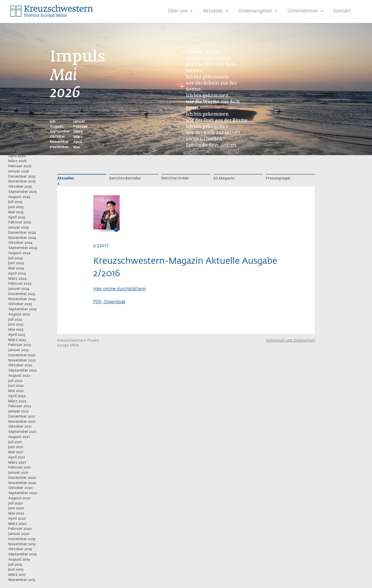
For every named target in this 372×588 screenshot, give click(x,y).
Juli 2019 (15, 565)
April (78, 142)
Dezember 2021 (22, 417)
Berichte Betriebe (125, 178)
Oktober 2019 (20, 549)
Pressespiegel (278, 178)
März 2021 (17, 463)
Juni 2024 (16, 263)
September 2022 (22, 371)
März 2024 (17, 279)
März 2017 (17, 575)
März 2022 (17, 401)
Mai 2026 (16, 151)
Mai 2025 (16, 212)
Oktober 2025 (20, 187)
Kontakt (342, 11)
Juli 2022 (15, 381)
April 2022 (17, 396)
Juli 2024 (15, 258)
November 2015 (22, 580)
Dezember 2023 (22, 294)
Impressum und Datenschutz (291, 341)
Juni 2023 (16, 325)
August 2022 (19, 376)
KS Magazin (224, 178)
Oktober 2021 (20, 427)
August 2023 (19, 314)
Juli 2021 (15, 442)
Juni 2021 (16, 447)
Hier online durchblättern (119, 289)
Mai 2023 (16, 330)
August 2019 (19, 560)
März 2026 (17, 161)
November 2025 (22, 182)
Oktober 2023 (20, 304)
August (56, 127)
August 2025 (19, 197)
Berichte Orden (175, 178)
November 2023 (22, 299)
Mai (77, 147)
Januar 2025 (19, 228)
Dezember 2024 (22, 233)
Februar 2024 (20, 284)
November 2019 (22, 544)
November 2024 (22, 238)
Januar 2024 (19, 289)
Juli (53, 122)
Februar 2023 (20, 345)
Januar (79, 122)
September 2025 (23, 192)
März (78, 132)
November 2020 (22, 483)
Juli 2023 (15, 320)
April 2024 (17, 274)
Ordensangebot (258, 11)
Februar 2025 (20, 222)
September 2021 (22, 432)
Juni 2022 (16, 386)
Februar (80, 127)
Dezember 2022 (22, 355)
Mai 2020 (16, 514)
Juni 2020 (16, 508)
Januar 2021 (18, 473)
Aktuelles (216, 11)
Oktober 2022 (20, 365)
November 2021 (22, 422)
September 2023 (22, 309)
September (60, 132)
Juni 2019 (16, 570)
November (59, 142)
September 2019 (22, 554)
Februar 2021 (19, 468)
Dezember (59, 147)
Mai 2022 (16, 391)
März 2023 (17, 340)
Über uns (181, 11)
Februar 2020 (20, 529)
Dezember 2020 (22, 478)
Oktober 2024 (20, 243)
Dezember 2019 (22, 539)
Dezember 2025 (22, 177)
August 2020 (19, 498)
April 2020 (17, 519)
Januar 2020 (19, 534)
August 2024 (19, 253)
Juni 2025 (16, 207)
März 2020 (17, 524)
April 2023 (17, 335)
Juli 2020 (16, 503)
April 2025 (17, 217)
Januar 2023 (18, 350)
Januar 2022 (18, 411)
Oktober (57, 137)
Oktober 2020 (20, 488)
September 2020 (23, 493)
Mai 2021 (16, 452)
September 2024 (23, 248)
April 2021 (17, 457)
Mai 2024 (16, 268)
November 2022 (22, 360)
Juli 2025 (15, 202)
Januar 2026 (19, 171)
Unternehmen (306, 11)
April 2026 (17, 156)
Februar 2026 (20, 166)
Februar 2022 (20, 406)
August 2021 (19, 437)
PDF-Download (109, 302)
